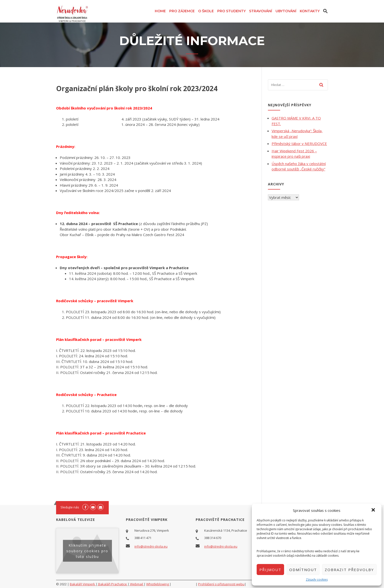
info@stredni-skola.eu (151, 546)
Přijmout (270, 570)
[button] (374, 510)
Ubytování (286, 11)
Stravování (261, 11)
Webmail (137, 584)
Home (160, 11)
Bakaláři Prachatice (113, 584)
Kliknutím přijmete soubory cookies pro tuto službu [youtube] (87, 551)
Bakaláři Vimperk (83, 584)
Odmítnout (303, 570)
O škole (206, 11)
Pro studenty (231, 11)
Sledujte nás (70, 507)
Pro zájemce (182, 11)
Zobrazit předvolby (349, 570)
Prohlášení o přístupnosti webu (221, 584)
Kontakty (310, 11)
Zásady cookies (317, 580)
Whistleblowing (158, 584)
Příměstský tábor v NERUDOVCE (299, 144)
